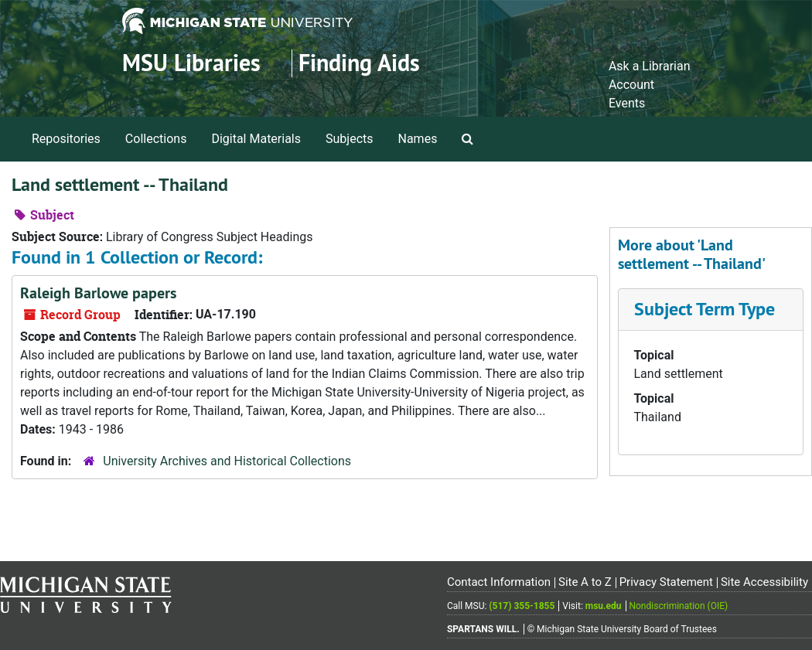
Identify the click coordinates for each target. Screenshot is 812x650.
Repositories (66, 139)
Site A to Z (585, 582)
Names (418, 139)
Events (627, 103)
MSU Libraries (191, 63)
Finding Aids (359, 63)
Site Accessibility (764, 582)
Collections (156, 139)
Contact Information (499, 582)
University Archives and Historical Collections (227, 461)
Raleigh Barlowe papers (98, 293)
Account (631, 85)
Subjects (349, 139)
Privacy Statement (666, 582)
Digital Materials (256, 139)
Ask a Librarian (650, 66)
